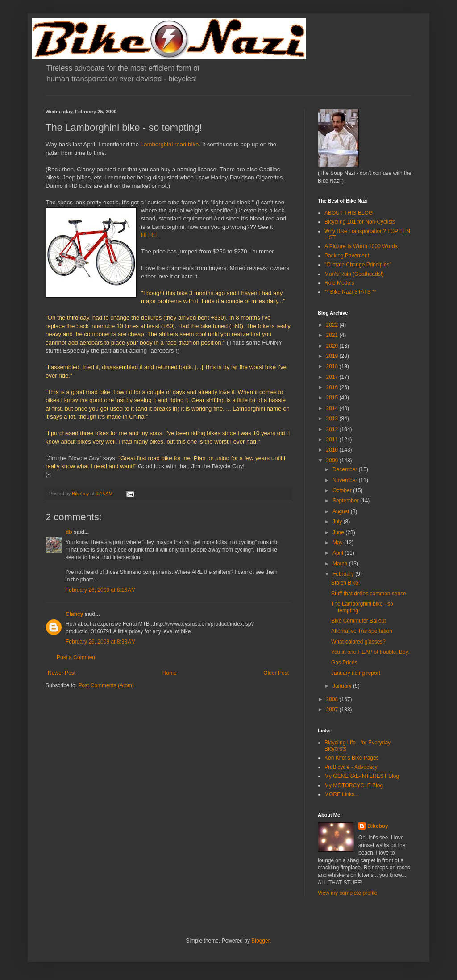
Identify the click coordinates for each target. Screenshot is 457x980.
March (341, 564)
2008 (333, 699)
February (344, 574)
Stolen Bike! (345, 583)
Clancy (74, 614)
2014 (333, 408)
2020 (333, 346)
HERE (149, 235)
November (346, 480)
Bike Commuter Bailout (359, 621)
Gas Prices (344, 663)
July (338, 522)
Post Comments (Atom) (106, 685)
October (343, 490)
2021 (333, 335)
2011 (333, 440)
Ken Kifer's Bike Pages (352, 758)
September (346, 501)
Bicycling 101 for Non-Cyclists (360, 222)
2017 (333, 377)
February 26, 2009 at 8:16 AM (101, 590)
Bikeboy (378, 826)
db (69, 532)
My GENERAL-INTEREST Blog (362, 776)
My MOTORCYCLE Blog (354, 785)
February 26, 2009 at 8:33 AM (101, 642)
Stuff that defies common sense (369, 594)
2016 (333, 387)
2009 (333, 461)
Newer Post (62, 673)
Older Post (276, 673)
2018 (333, 366)
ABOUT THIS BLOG (349, 213)
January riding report (356, 673)
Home (170, 673)
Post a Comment (77, 657)
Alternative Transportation (362, 631)
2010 (333, 450)
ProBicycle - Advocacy (351, 767)
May (338, 543)
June (339, 532)
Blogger (260, 941)
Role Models (339, 283)
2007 (333, 710)
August (342, 511)
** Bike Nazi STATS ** (350, 292)
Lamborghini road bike (170, 144)
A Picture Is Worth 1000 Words (361, 246)
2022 (333, 325)
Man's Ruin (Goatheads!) (354, 274)
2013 (333, 419)
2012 (333, 429)
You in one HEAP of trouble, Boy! (370, 652)
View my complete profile (347, 893)
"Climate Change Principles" (358, 265)
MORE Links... (342, 794)
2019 (333, 356)
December (346, 469)
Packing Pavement (347, 256)
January (343, 686)
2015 (333, 398)
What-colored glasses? (358, 642)
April (339, 553)
